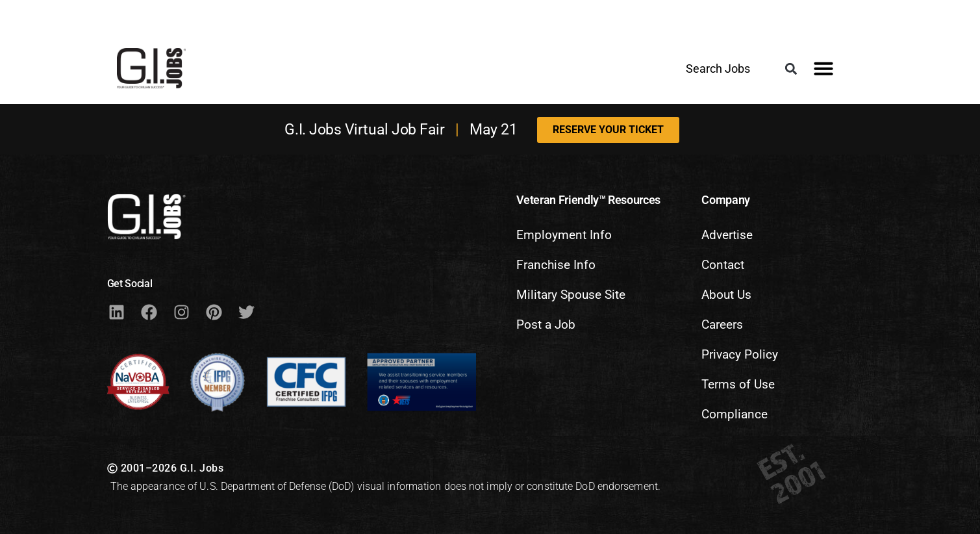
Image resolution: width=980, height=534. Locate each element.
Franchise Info (556, 265)
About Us (726, 295)
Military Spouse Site (571, 295)
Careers (722, 324)
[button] (791, 69)
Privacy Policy (740, 354)
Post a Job (546, 324)
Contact (723, 265)
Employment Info (564, 235)
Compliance (735, 414)
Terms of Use (738, 384)
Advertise (727, 235)
